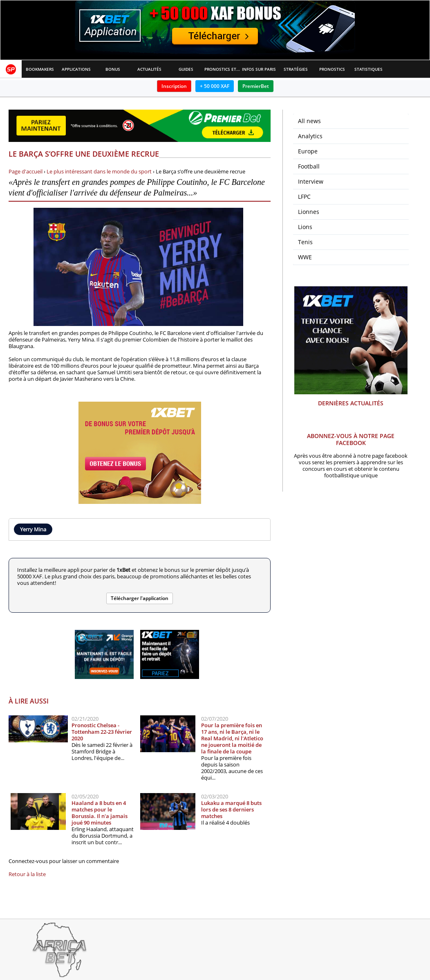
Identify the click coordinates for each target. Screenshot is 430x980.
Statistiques (368, 69)
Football (309, 166)
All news (309, 121)
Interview (311, 181)
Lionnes (309, 212)
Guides (186, 69)
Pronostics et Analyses (223, 69)
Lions (305, 227)
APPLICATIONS (76, 69)
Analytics (310, 136)
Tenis (305, 242)
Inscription (174, 86)
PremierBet (256, 86)
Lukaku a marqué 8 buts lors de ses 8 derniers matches (231, 809)
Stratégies (296, 69)
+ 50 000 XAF (215, 86)
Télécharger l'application (140, 598)
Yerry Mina (33, 529)
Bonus (113, 69)
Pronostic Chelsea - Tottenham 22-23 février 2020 (102, 732)
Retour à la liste (27, 874)
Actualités (149, 69)
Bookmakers (40, 69)
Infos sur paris (259, 69)
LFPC (304, 197)
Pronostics (332, 69)
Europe (308, 151)
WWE (305, 257)
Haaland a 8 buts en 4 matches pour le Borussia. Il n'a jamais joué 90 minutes (100, 813)
